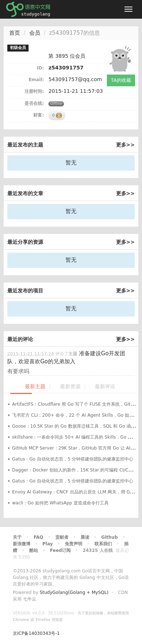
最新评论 (105, 387)
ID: (40, 68)
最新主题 (35, 387)
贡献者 (62, 537)
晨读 (85, 537)
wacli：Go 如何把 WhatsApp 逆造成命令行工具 (60, 503)
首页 (15, 33)
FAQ (38, 537)
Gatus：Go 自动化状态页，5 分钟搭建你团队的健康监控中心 (73, 459)
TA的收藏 (121, 80)
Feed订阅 (61, 550)
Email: (36, 80)
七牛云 (30, 599)
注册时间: (34, 91)
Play (48, 544)
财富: (39, 115)
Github (109, 537)
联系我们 (103, 544)
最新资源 (70, 387)
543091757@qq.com (75, 79)
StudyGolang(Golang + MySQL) (74, 592)
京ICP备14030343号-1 (36, 633)
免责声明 (74, 544)
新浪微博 (22, 544)
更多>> (125, 145)
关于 (17, 537)
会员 (35, 33)
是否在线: (34, 103)
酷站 (34, 550)
